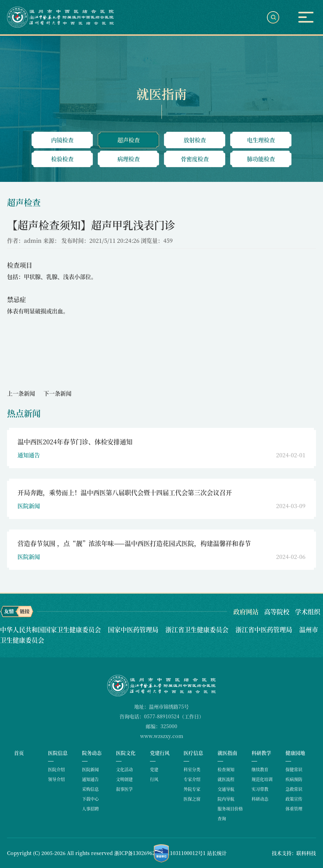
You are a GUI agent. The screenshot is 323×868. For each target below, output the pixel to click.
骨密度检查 (195, 159)
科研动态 (260, 799)
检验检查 (62, 159)
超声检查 (129, 140)
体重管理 (294, 809)
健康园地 (295, 753)
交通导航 (226, 789)
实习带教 (260, 789)
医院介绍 (56, 769)
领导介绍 (56, 779)
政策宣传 (294, 799)
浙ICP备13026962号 (137, 853)
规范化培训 (262, 779)
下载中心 (90, 799)
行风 (154, 779)
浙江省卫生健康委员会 (198, 629)
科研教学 (261, 753)
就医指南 (227, 753)
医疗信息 (193, 753)
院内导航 (226, 799)
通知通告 (90, 779)
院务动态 (92, 753)
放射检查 (195, 140)
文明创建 (124, 779)
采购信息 (90, 789)
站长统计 (217, 853)
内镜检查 (62, 140)
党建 (154, 769)
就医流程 (226, 779)
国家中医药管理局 (134, 629)
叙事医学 (124, 789)
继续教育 (260, 769)
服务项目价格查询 (230, 814)
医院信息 (58, 753)
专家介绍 (192, 779)
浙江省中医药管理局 (265, 629)
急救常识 (294, 789)
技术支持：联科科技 (294, 853)
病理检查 (129, 159)
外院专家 (192, 789)
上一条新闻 (21, 393)
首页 (19, 753)
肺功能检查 (261, 159)
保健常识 (294, 769)
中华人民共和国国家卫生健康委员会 (51, 629)
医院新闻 (90, 769)
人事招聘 (90, 809)
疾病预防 (294, 779)
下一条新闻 (57, 393)
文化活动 (124, 769)
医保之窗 (192, 799)
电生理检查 (261, 140)
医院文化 (126, 753)
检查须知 (226, 769)
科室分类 (192, 769)
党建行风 (160, 753)
